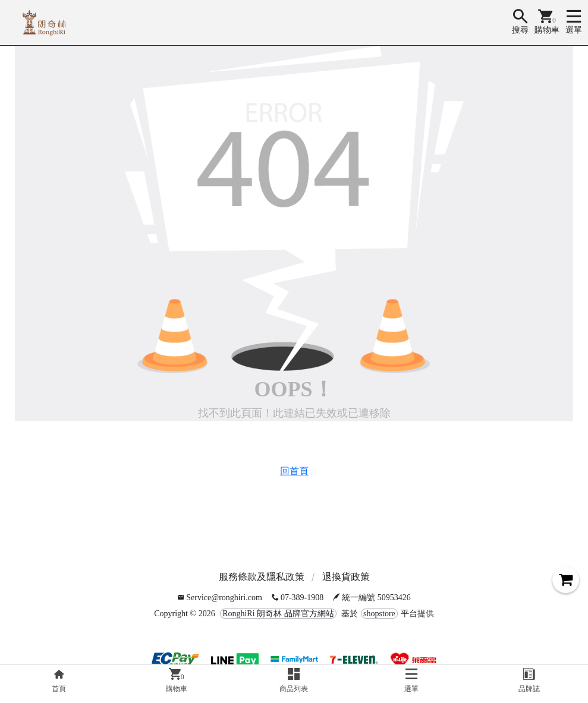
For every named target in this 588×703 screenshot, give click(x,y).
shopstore (379, 614)
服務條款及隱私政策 (262, 577)
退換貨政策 (346, 577)
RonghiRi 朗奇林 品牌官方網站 (278, 614)
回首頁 (294, 471)
